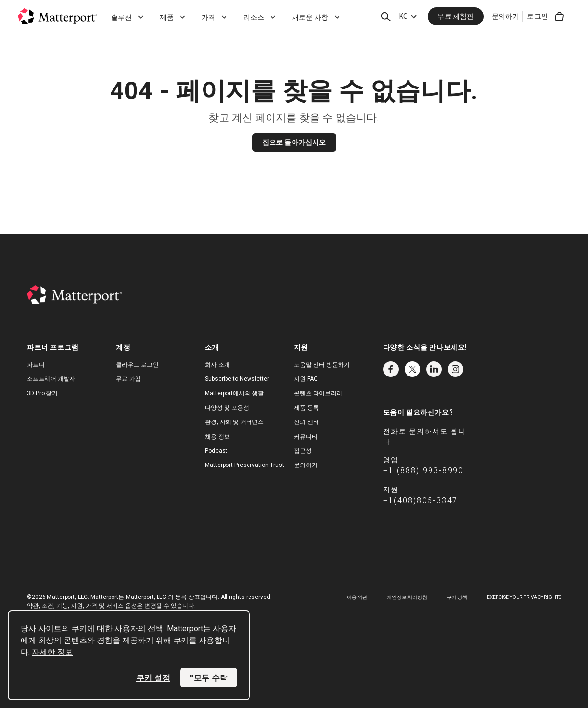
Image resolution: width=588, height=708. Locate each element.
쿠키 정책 (457, 597)
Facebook (391, 369)
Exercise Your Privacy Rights (524, 597)
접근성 (303, 451)
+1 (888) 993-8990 (423, 471)
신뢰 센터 (306, 422)
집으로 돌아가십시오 (294, 142)
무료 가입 (128, 379)
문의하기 (506, 16)
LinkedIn (434, 369)
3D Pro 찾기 (42, 393)
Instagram (455, 369)
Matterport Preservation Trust (245, 465)
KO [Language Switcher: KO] (404, 16)
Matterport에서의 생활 (234, 393)
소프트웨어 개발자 (51, 379)
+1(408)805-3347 (420, 500)
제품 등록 (306, 408)
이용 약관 (357, 597)
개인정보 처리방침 (407, 597)
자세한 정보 (52, 652)
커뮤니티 (306, 437)
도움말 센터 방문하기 (322, 365)
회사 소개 (217, 365)
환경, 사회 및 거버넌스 (234, 422)
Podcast (216, 451)
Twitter (412, 369)
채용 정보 (217, 437)
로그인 (537, 16)
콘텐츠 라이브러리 (318, 393)
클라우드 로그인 (137, 365)
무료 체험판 (455, 16)
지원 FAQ (306, 379)
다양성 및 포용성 (227, 408)
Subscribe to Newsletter (237, 379)
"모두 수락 (209, 678)
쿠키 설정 (153, 678)
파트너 (36, 365)
